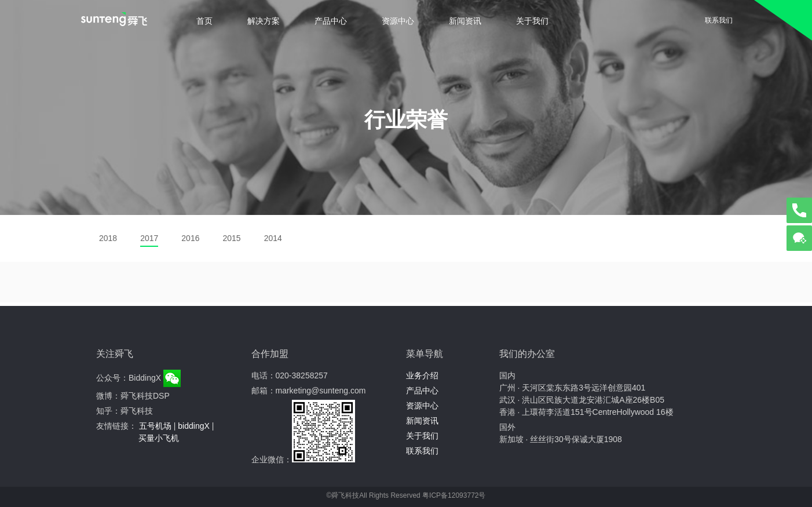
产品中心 (331, 21)
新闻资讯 (465, 21)
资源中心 (398, 21)
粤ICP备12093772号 (454, 495)
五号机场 (155, 426)
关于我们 (532, 21)
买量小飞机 (159, 438)
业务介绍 (422, 375)
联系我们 (719, 20)
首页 (204, 21)
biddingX (194, 426)
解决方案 (264, 21)
